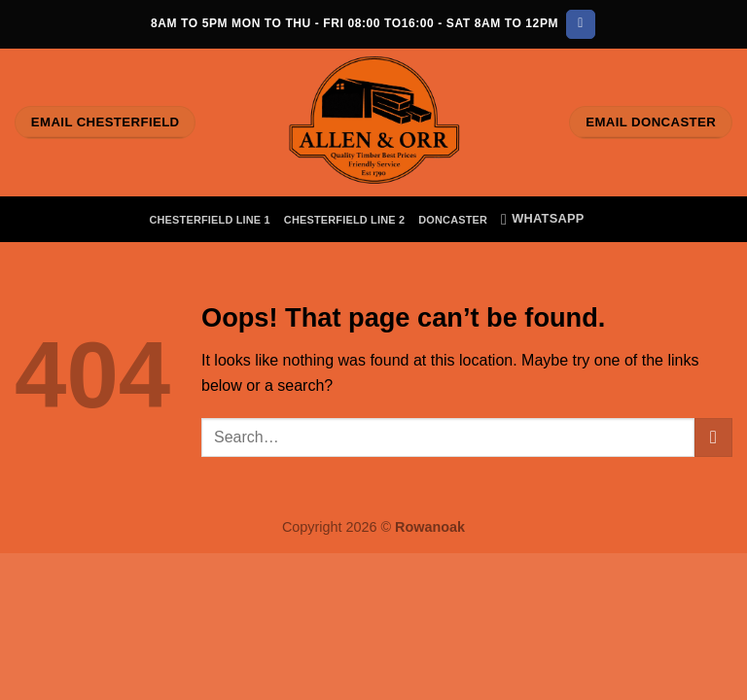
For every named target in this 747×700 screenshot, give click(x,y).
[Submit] (713, 437)
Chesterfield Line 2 (344, 220)
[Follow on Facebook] (580, 24)
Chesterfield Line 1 (209, 220)
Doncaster (453, 220)
